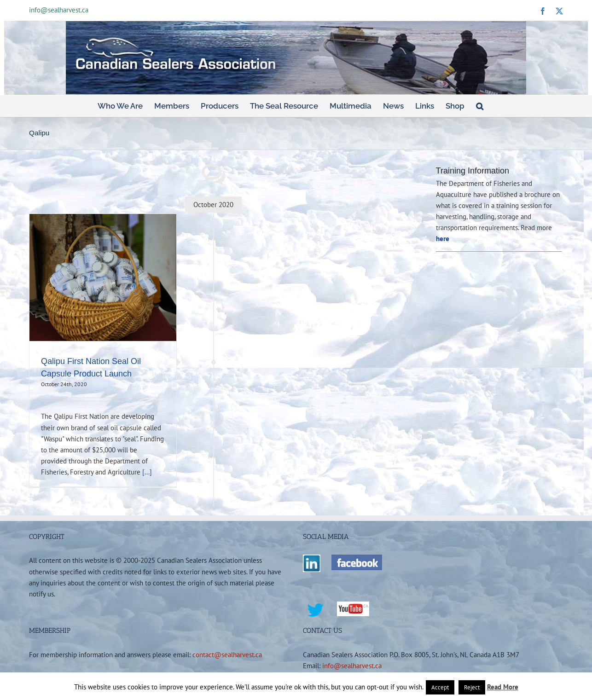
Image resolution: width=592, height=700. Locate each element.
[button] (480, 106)
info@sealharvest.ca (59, 10)
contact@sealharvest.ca (227, 654)
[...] (147, 472)
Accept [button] (440, 687)
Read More (503, 687)
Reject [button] (472, 687)
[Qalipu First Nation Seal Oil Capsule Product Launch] (103, 278)
